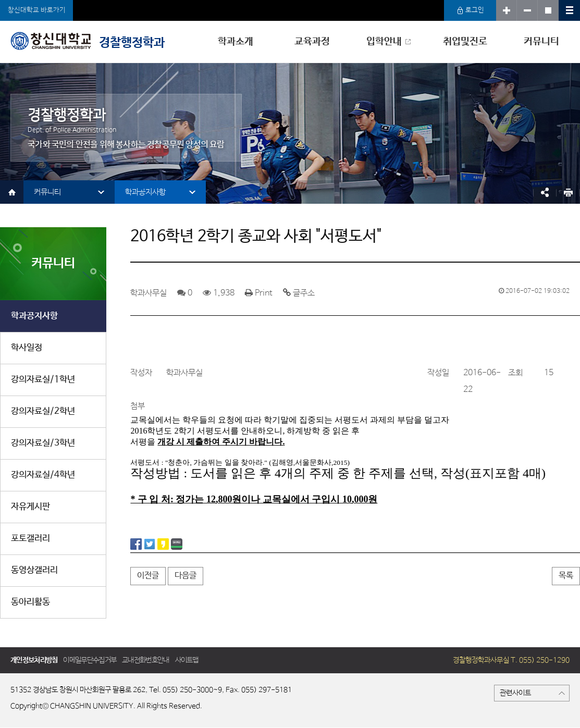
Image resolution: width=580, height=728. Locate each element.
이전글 (148, 576)
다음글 (186, 576)
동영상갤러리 (34, 570)
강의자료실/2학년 (43, 411)
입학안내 (384, 42)
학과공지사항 (145, 192)
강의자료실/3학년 (43, 443)
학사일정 (27, 348)
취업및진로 (465, 42)
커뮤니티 (541, 42)
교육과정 (312, 42)
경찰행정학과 (88, 41)
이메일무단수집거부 (90, 660)
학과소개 (236, 42)
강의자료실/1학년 (43, 380)
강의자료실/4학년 (43, 475)
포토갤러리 (30, 539)
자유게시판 (30, 507)
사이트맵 (187, 660)
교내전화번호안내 (145, 660)
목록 (566, 576)
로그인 (470, 10)
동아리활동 (30, 602)
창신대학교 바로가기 (37, 10)
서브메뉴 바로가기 (0, 0)
